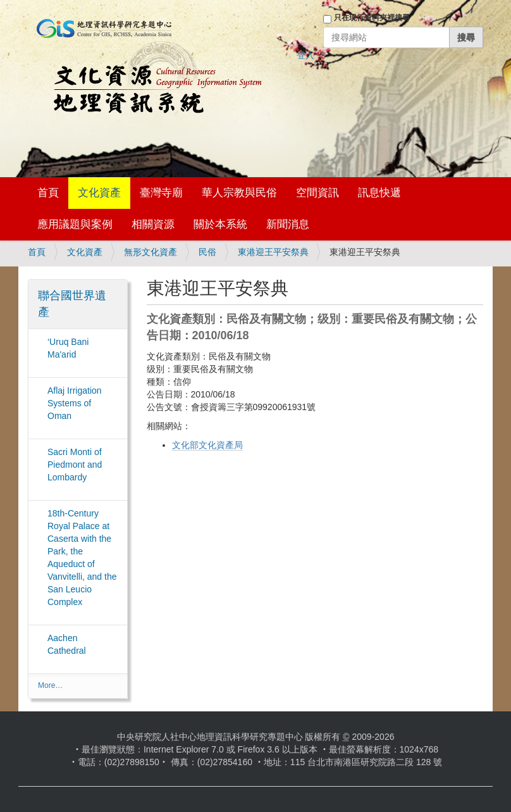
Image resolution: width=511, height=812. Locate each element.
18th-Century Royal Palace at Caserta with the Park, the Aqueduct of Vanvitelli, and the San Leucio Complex (82, 558)
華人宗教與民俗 (239, 193)
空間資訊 (317, 193)
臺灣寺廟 (161, 193)
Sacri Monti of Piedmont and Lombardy (75, 465)
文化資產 (99, 193)
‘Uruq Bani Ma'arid (68, 348)
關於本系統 (220, 224)
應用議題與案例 (75, 224)
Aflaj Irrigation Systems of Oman (75, 403)
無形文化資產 (151, 252)
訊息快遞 (379, 193)
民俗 (207, 252)
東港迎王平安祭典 (273, 252)
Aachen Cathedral (67, 644)
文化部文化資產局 (207, 445)
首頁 (48, 193)
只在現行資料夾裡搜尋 (372, 18)
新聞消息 (288, 224)
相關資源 (153, 224)
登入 (305, 55)
